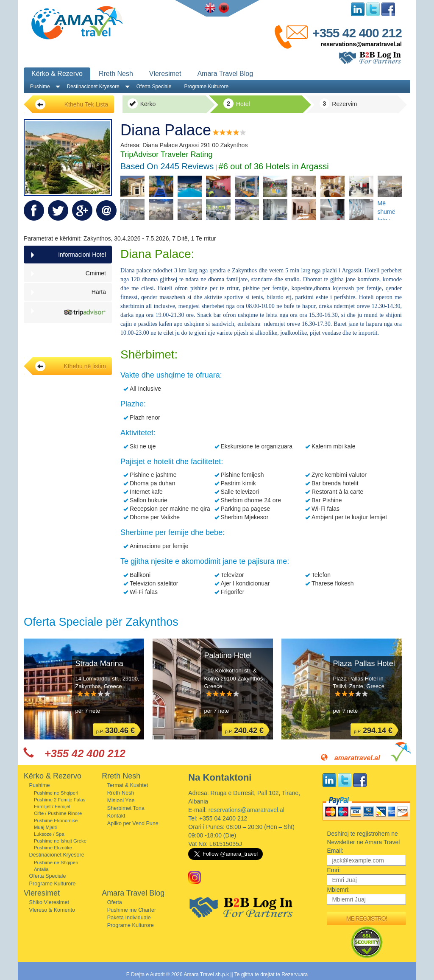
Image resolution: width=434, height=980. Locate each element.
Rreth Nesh (116, 74)
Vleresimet (165, 74)
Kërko (142, 104)
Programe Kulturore (206, 87)
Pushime (40, 87)
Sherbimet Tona (126, 808)
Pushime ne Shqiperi (56, 793)
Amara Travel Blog (225, 74)
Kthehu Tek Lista (72, 104)
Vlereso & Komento (52, 910)
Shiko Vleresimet (49, 902)
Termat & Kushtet (128, 785)
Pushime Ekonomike (56, 820)
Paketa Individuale (129, 918)
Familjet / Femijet (52, 806)
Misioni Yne (121, 801)
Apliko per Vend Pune (133, 823)
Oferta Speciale (154, 87)
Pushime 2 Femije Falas (60, 800)
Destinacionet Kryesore (93, 87)
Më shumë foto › (387, 210)
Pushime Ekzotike (53, 848)
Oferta (115, 902)
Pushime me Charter (132, 910)
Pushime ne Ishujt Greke (60, 841)
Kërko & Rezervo (57, 74)
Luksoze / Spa (49, 834)
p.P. (115, 731)
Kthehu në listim (71, 366)
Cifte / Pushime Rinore (58, 813)
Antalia (41, 869)
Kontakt (116, 816)
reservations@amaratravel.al (361, 44)
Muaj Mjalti (45, 827)
